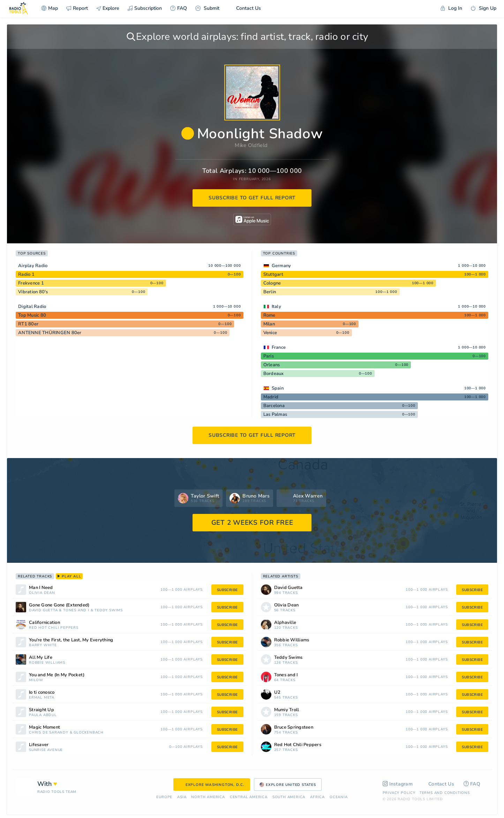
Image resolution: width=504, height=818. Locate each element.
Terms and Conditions (445, 793)
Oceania (339, 797)
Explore (108, 8)
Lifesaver (39, 745)
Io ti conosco (42, 692)
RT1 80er (28, 324)
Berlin (270, 292)
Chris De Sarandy (49, 733)
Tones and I (76, 610)
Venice (270, 333)
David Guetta (43, 610)
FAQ (179, 8)
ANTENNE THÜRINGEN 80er (50, 333)
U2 (277, 692)
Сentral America (249, 797)
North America (208, 797)
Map (50, 8)
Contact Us (244, 8)
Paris (269, 356)
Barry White (43, 645)
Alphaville (285, 623)
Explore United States (288, 785)
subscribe (227, 590)
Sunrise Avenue (46, 750)
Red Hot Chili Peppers (54, 628)
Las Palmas (275, 414)
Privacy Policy (399, 793)
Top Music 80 (32, 315)
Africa (317, 797)
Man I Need (41, 588)
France (279, 347)
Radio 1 (26, 274)
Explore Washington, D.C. (212, 785)
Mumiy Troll (287, 710)
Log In (451, 8)
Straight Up (42, 710)
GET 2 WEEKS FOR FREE (252, 523)
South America (289, 797)
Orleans (272, 365)
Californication (44, 623)
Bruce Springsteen (294, 727)
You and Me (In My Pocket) (57, 675)
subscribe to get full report (252, 198)
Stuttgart (273, 274)
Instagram (398, 784)
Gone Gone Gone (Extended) (59, 605)
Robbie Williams (47, 663)
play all (69, 576)
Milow (36, 680)
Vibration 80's (33, 292)
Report (77, 8)
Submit (207, 8)
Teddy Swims (109, 610)
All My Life (41, 658)
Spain (278, 388)
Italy (276, 307)
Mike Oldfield (251, 145)
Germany (281, 266)
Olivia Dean (42, 593)
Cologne (272, 283)
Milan (269, 324)
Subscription (145, 8)
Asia (182, 797)
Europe (164, 797)
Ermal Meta (42, 698)
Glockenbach (89, 733)
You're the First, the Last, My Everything (71, 640)
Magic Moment (44, 727)
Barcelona (274, 406)
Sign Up (483, 8)
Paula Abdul (43, 715)
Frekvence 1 (31, 283)
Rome (269, 315)
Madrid (271, 397)
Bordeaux (274, 374)
